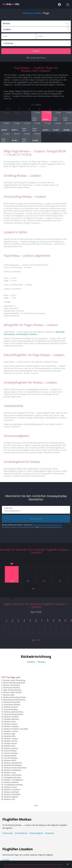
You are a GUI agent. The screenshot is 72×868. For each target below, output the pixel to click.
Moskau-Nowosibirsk (13, 763)
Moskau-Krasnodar (12, 702)
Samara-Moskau (11, 753)
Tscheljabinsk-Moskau (14, 785)
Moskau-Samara (11, 748)
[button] (33, 589)
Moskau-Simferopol (12, 685)
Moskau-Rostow (11, 707)
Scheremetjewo (22, 334)
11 (65, 620)
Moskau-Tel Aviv (11, 731)
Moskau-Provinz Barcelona (15, 768)
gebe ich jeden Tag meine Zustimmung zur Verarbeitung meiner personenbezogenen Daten (32, 526)
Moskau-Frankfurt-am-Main (16, 729)
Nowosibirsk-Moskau (13, 765)
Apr (12, 581)
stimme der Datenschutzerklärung (50, 527)
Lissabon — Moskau (36, 662)
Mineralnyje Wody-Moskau (14, 700)
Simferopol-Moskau (12, 688)
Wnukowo (33, 334)
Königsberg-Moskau (13, 777)
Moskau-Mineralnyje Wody (14, 697)
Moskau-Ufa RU (11, 741)
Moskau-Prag (10, 773)
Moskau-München (12, 719)
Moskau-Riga (10, 734)
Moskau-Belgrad (11, 797)
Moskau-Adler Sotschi (12, 692)
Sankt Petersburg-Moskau (14, 683)
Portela (6, 860)
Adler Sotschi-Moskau (12, 690)
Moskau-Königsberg (13, 770)
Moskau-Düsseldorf (12, 794)
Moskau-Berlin (10, 760)
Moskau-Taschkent (12, 790)
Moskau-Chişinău (11, 726)
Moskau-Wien (10, 736)
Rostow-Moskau (11, 709)
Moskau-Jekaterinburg (14, 712)
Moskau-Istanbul (11, 717)
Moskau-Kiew (9, 695)
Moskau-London (11, 739)
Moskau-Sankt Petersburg (14, 680)
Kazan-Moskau (10, 751)
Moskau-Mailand (11, 782)
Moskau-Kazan (10, 743)
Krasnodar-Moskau (12, 705)
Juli (60, 581)
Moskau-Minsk (10, 756)
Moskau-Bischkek (11, 792)
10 (60, 620)
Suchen (36, 51)
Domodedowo (9, 334)
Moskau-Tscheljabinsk (14, 780)
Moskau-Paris (10, 722)
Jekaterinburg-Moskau (14, 714)
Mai (28, 581)
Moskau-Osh (9, 799)
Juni (44, 581)
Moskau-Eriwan (11, 724)
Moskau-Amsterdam (13, 775)
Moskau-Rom (10, 746)
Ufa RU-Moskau (11, 758)
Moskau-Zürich (10, 787)
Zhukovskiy (60, 332)
